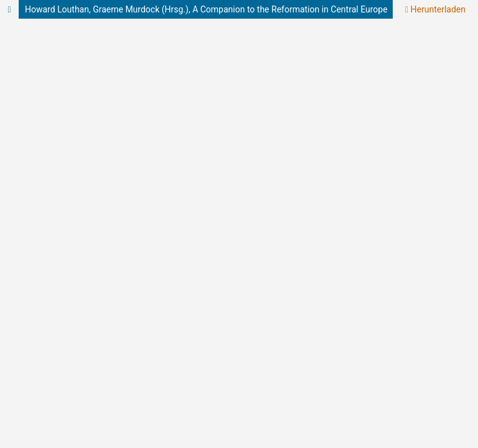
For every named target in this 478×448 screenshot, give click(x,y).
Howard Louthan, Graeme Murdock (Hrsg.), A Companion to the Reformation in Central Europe (206, 9)
